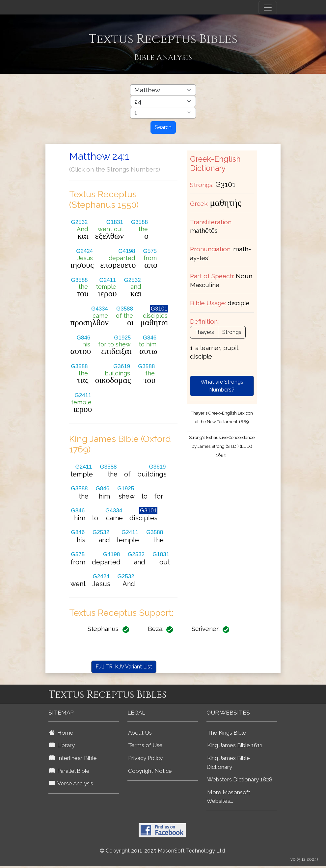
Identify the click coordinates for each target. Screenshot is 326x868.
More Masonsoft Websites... (228, 797)
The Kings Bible (227, 733)
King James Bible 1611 (235, 745)
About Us (140, 733)
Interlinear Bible (73, 758)
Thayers (204, 332)
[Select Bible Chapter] (163, 102)
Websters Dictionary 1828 (240, 779)
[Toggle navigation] (268, 8)
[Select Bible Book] (163, 90)
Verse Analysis (71, 783)
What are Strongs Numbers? (222, 386)
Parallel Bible (69, 771)
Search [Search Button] (163, 127)
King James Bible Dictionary (228, 762)
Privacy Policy (145, 758)
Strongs (232, 332)
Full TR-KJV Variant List (124, 667)
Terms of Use (145, 745)
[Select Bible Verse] (163, 113)
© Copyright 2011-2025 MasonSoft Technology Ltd (162, 851)
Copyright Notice (150, 771)
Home (61, 733)
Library (62, 745)
